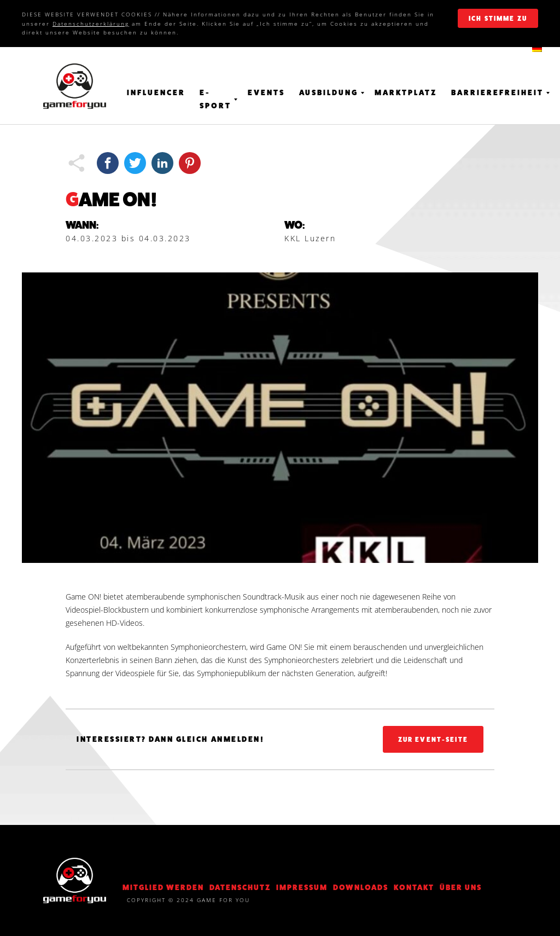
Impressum (302, 887)
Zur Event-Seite (433, 740)
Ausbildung (329, 92)
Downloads (361, 887)
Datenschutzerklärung (91, 24)
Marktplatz (406, 92)
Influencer (156, 92)
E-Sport (215, 99)
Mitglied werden (163, 887)
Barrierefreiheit (497, 92)
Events (266, 92)
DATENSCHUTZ (240, 887)
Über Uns (461, 887)
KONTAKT (414, 887)
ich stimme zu (498, 19)
